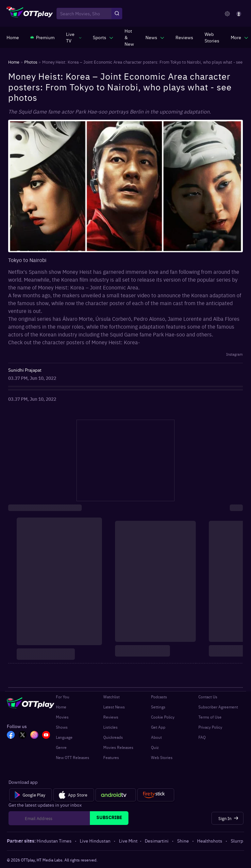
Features (111, 757)
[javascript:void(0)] (74, 37)
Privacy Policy (210, 727)
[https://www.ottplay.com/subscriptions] (42, 37)
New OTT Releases (73, 757)
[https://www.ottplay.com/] (13, 37)
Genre (61, 747)
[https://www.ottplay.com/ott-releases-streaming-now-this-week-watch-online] (129, 37)
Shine (184, 841)
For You (63, 697)
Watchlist (111, 697)
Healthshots (210, 841)
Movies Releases (118, 747)
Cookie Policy (163, 717)
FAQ (202, 737)
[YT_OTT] (46, 736)
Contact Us (208, 697)
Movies (62, 717)
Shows (62, 727)
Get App (158, 727)
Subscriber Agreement (218, 707)
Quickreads (113, 737)
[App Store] (74, 795)
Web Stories (162, 757)
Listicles (110, 727)
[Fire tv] (156, 795)
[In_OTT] (34, 736)
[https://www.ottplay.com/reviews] (184, 37)
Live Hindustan (96, 841)
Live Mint (128, 841)
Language (64, 737)
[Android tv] (116, 795)
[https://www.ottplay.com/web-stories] (212, 37)
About (156, 737)
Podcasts (159, 697)
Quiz (155, 747)
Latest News (114, 707)
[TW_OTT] (23, 736)
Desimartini (157, 841)
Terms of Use (210, 717)
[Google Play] (31, 795)
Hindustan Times (55, 841)
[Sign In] (228, 818)
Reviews (111, 717)
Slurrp (237, 841)
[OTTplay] (30, 14)
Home (61, 707)
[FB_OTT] (11, 736)
